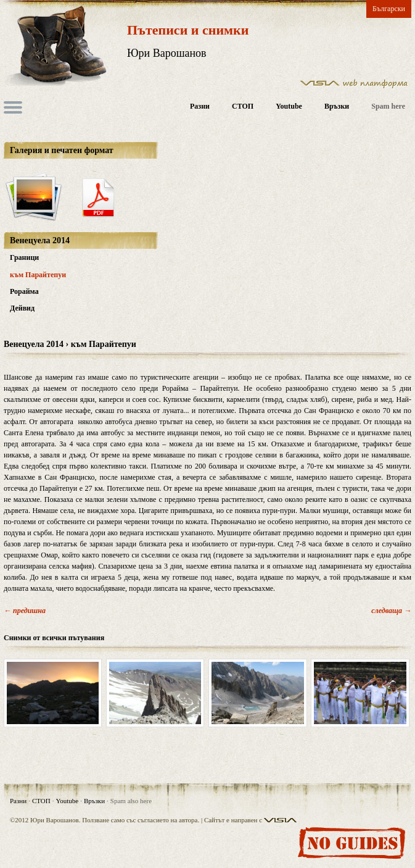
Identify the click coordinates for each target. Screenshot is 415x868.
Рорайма (24, 291)
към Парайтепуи (38, 275)
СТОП (243, 106)
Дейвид (22, 308)
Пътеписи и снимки (188, 30)
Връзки (337, 106)
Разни (200, 106)
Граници (24, 257)
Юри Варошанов (167, 53)
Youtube (289, 106)
